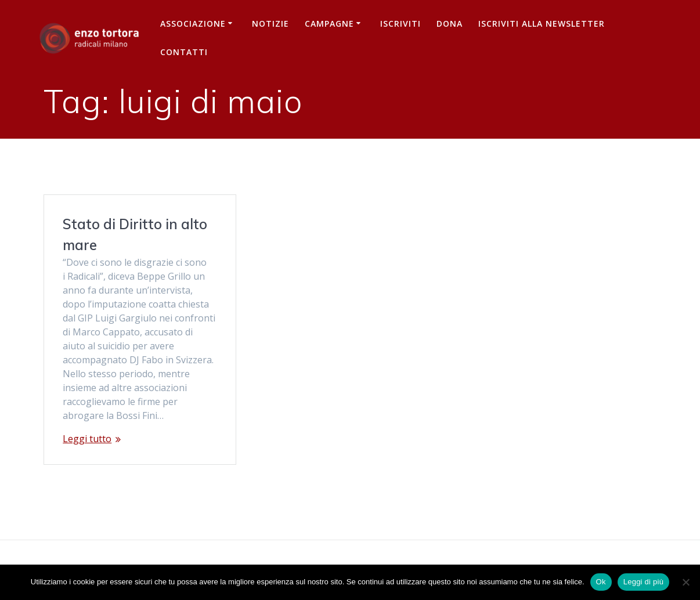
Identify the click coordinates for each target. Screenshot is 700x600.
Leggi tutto (87, 439)
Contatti (184, 52)
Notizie (270, 24)
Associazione (193, 24)
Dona (450, 24)
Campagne (329, 24)
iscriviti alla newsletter (542, 24)
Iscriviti (400, 24)
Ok (601, 582)
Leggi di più (644, 582)
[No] (685, 582)
